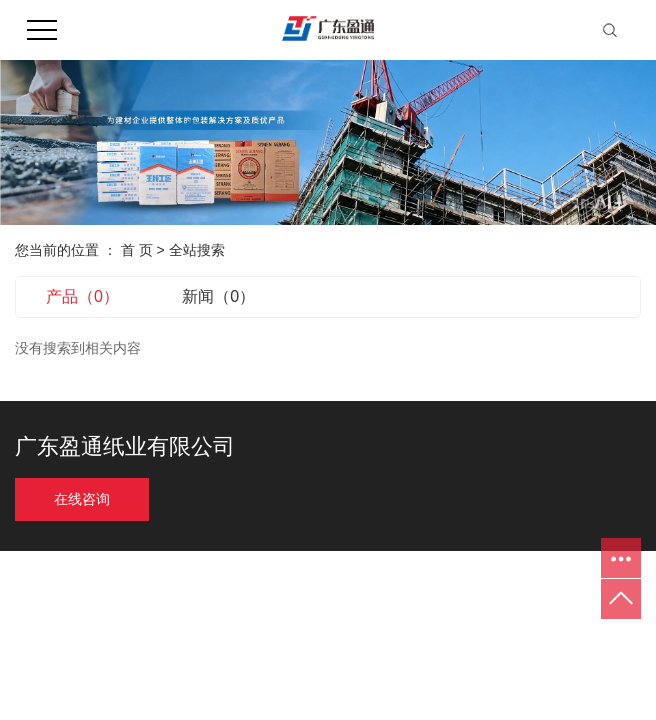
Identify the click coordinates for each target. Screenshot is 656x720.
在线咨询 (82, 499)
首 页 (137, 250)
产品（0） (82, 296)
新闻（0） (218, 296)
